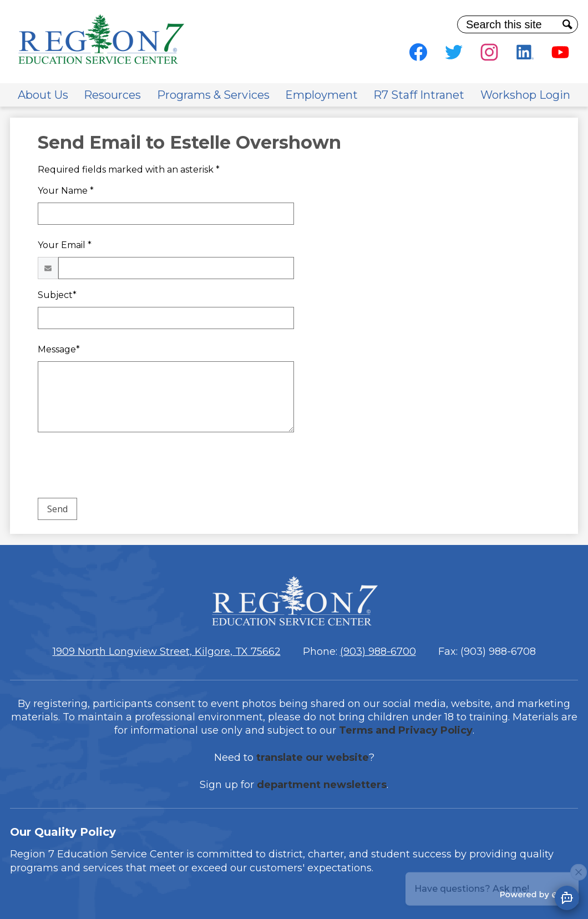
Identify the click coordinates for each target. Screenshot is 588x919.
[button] (43, 95)
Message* (59, 349)
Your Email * (65, 245)
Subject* (57, 295)
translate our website (313, 758)
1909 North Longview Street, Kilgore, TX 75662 (167, 652)
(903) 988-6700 (378, 652)
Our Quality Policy (63, 832)
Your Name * (66, 191)
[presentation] (122, 467)
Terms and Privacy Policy (406, 730)
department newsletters (322, 785)
